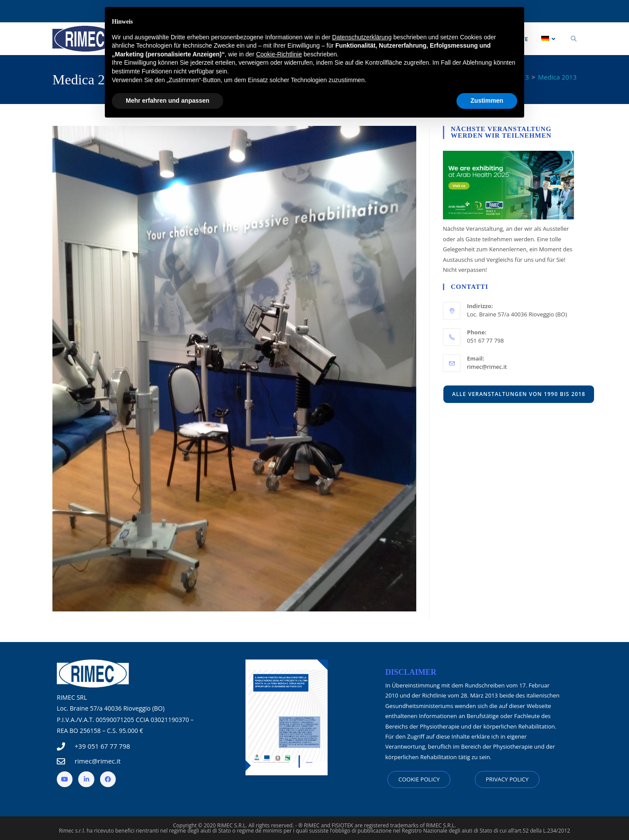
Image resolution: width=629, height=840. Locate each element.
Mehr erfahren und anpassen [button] (168, 101)
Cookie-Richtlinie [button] (279, 54)
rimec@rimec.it (487, 367)
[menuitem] (550, 39)
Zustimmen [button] (487, 101)
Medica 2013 (557, 77)
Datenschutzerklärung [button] (362, 37)
